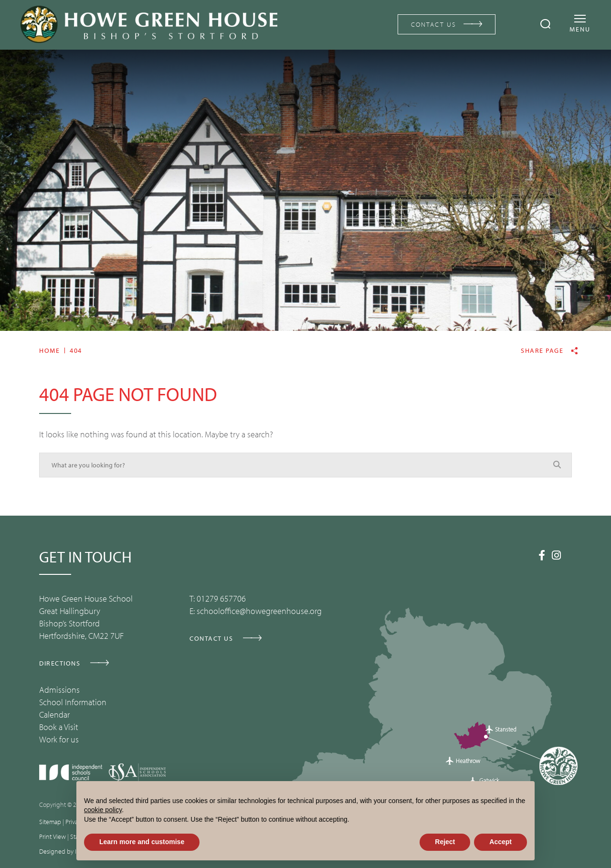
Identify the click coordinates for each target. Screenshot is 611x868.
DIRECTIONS (60, 663)
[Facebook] (542, 555)
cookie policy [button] (103, 810)
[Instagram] (556, 555)
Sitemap (50, 822)
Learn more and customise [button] (142, 842)
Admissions (59, 690)
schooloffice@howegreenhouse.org (259, 611)
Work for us (59, 739)
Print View (53, 836)
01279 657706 (221, 598)
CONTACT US (434, 24)
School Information (73, 702)
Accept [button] (500, 842)
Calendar (54, 715)
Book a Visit (59, 727)
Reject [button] (445, 842)
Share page (542, 351)
